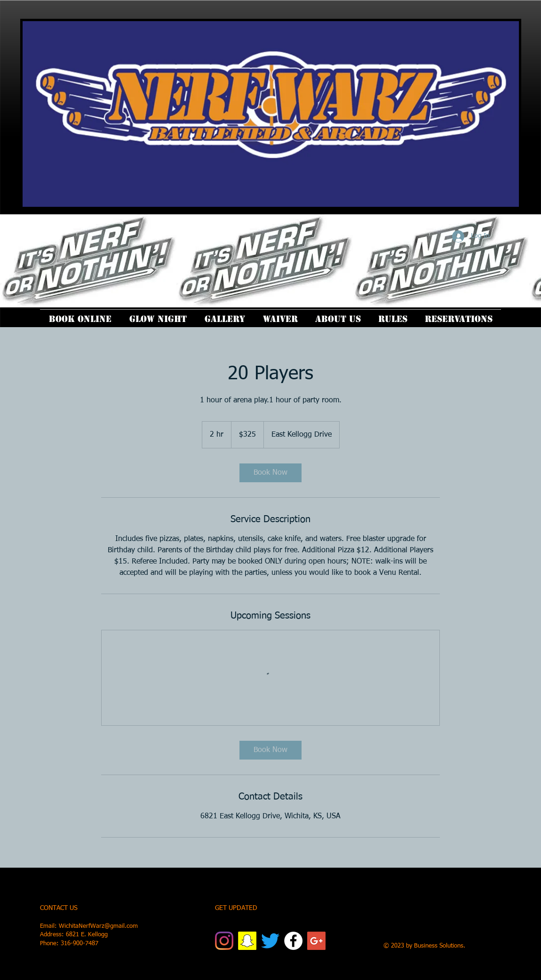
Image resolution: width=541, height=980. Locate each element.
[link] (270, 473)
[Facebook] (293, 941)
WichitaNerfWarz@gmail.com (98, 926)
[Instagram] (224, 941)
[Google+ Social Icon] (316, 941)
